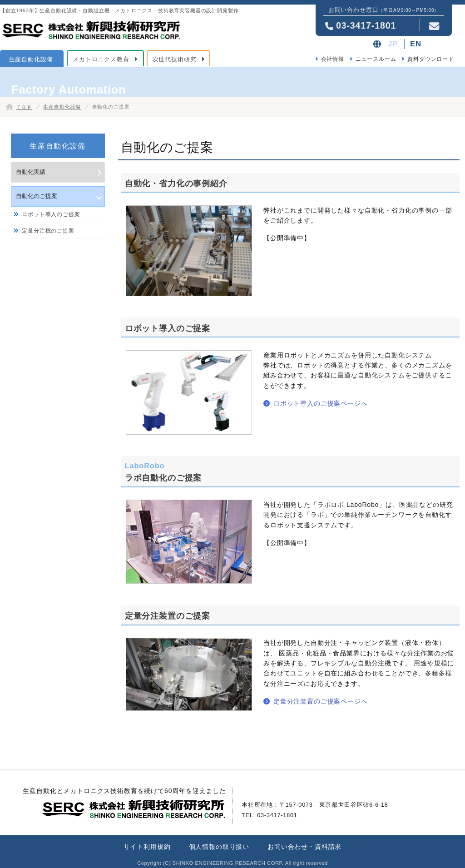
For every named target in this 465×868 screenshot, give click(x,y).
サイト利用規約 (147, 847)
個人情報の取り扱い (219, 847)
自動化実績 (31, 172)
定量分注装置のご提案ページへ (321, 701)
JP (393, 44)
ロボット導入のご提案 (51, 214)
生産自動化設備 (31, 59)
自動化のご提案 (37, 196)
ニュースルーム (376, 59)
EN (416, 44)
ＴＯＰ (25, 107)
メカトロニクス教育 (101, 59)
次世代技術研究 (175, 59)
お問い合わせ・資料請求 (304, 847)
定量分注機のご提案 (48, 231)
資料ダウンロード (431, 59)
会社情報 (333, 59)
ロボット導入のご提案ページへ (321, 403)
